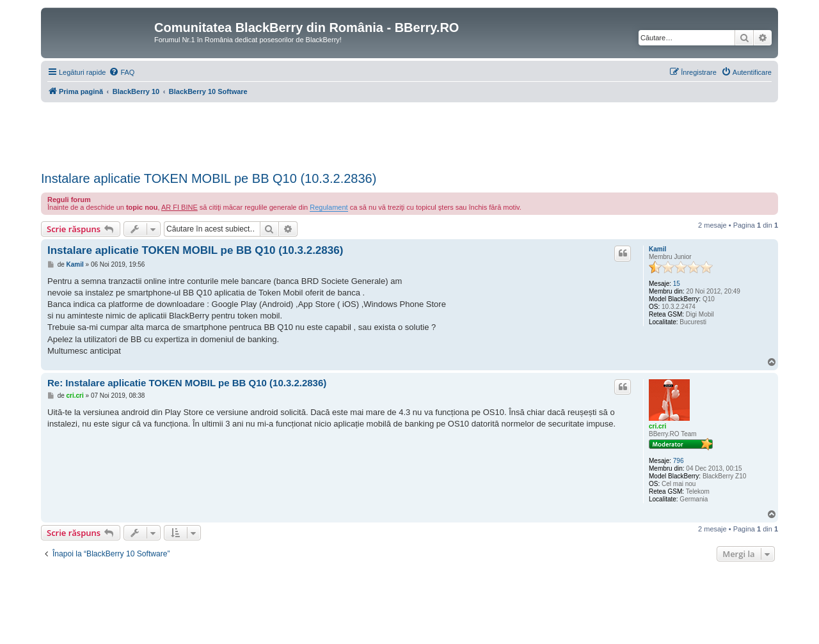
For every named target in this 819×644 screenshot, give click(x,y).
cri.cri (657, 426)
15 (677, 284)
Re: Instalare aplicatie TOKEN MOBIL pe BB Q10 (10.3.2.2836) (187, 383)
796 (679, 461)
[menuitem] (122, 72)
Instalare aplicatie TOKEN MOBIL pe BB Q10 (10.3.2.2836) (209, 178)
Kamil (657, 249)
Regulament (329, 207)
